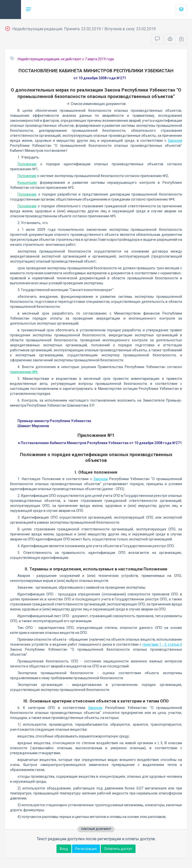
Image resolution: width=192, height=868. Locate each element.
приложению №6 (24, 372)
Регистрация (86, 849)
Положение (27, 164)
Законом (175, 141)
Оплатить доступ (118, 849)
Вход (64, 849)
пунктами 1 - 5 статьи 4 (162, 644)
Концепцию (27, 183)
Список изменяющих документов (96, 104)
